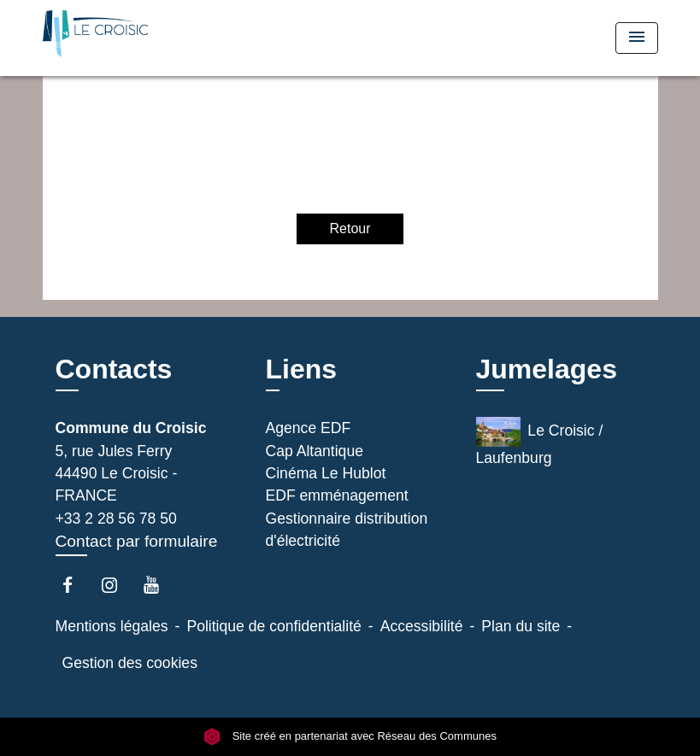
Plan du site (521, 626)
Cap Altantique (315, 451)
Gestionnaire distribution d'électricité (347, 530)
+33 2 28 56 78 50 (116, 519)
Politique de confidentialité (274, 626)
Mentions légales (112, 626)
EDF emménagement (337, 495)
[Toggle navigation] (637, 38)
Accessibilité (422, 626)
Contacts (114, 369)
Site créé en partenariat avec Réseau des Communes (350, 737)
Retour (350, 229)
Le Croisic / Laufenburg (540, 442)
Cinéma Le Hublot (326, 473)
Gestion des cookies (130, 663)
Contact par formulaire (137, 541)
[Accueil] (150, 38)
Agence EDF (309, 428)
